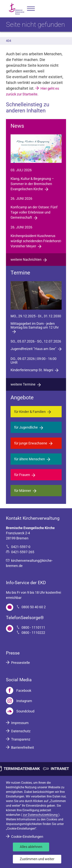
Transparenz (21, 739)
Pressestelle (21, 663)
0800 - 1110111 (33, 627)
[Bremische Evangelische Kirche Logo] (17, 9)
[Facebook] (19, 690)
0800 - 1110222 (33, 633)
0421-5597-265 (23, 552)
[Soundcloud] (20, 711)
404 (9, 41)
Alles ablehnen (31, 847)
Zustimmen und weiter (37, 859)
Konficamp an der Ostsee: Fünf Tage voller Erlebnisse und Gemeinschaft (34, 212)
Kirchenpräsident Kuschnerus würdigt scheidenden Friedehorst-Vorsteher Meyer (36, 241)
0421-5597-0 (21, 547)
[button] (31, 9)
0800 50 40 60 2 (34, 607)
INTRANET (60, 769)
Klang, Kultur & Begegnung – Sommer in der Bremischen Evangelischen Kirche (32, 184)
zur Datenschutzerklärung (41, 815)
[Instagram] (19, 701)
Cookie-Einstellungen (27, 837)
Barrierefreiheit (23, 747)
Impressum (20, 723)
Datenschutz (21, 731)
